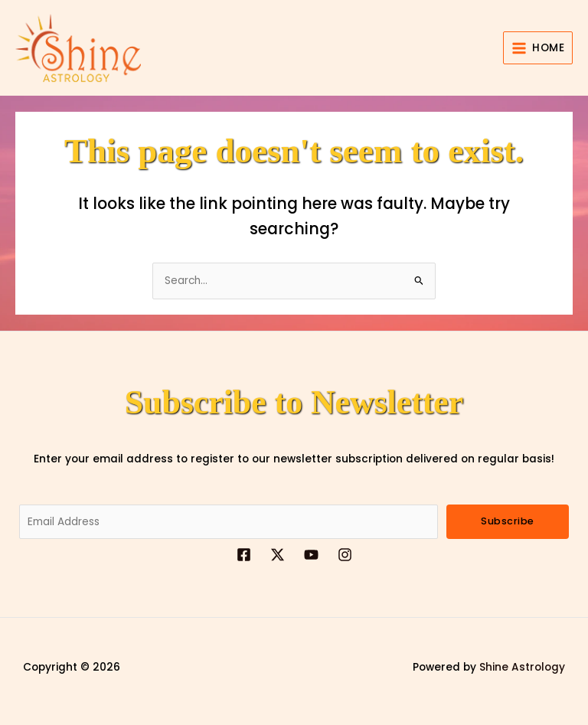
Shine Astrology (522, 667)
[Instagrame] (345, 555)
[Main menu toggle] (538, 48)
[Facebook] (244, 555)
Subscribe (508, 521)
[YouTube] (311, 555)
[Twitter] (278, 555)
